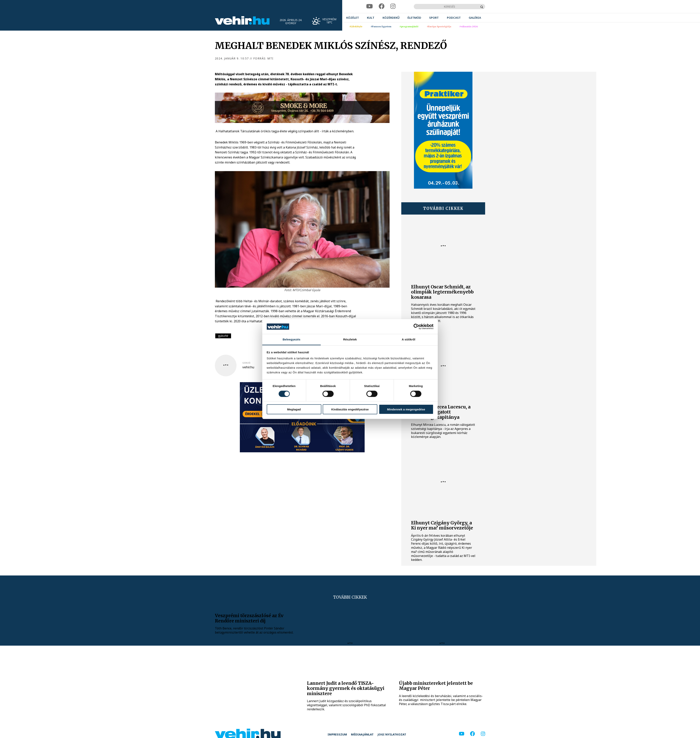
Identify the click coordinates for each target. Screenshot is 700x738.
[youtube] (369, 6)
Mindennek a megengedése (406, 409)
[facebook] (382, 6)
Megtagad (294, 409)
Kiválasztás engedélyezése (350, 409)
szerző (246, 363)
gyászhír (223, 336)
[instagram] (393, 6)
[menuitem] (353, 18)
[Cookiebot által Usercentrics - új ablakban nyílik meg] (416, 327)
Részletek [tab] (350, 339)
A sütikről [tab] (408, 339)
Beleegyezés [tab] (291, 339)
